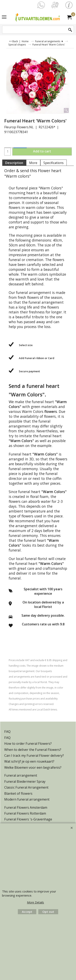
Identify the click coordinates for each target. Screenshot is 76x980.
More (33, 163)
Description (14, 163)
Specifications (54, 163)
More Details (35, 902)
